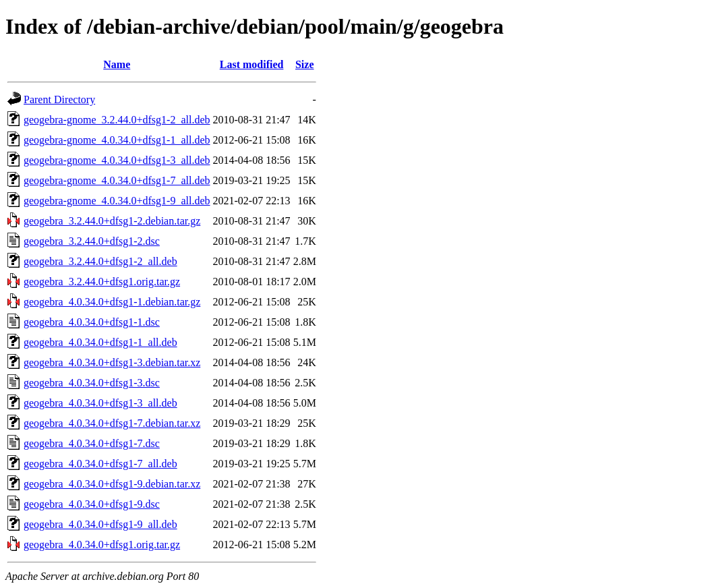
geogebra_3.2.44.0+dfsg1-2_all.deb (100, 261)
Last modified (252, 64)
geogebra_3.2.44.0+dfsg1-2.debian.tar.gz (112, 221)
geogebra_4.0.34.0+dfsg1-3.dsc (92, 383)
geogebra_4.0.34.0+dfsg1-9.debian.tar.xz (112, 484)
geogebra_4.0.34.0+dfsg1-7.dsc (92, 443)
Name (117, 64)
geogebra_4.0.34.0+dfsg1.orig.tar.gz (102, 545)
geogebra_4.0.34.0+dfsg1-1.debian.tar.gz (112, 302)
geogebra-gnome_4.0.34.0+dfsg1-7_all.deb (117, 180)
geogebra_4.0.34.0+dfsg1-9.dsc (92, 504)
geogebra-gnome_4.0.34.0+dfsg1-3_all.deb (117, 160)
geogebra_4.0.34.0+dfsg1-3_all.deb (100, 403)
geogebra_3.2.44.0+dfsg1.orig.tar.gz (102, 282)
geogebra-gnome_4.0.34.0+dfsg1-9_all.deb (117, 201)
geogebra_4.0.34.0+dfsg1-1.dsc (92, 322)
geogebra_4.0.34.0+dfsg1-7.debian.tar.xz (112, 423)
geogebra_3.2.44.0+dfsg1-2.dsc (92, 241)
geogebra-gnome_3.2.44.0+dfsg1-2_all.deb (117, 120)
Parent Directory (59, 99)
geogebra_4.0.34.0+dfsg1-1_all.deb (100, 342)
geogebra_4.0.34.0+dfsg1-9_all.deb (100, 524)
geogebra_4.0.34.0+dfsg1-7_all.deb (100, 464)
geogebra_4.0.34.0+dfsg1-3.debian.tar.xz (112, 362)
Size (305, 64)
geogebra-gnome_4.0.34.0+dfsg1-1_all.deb (117, 140)
